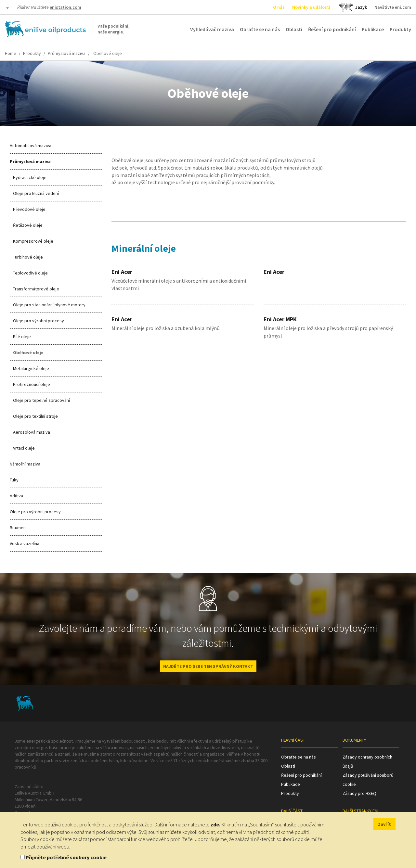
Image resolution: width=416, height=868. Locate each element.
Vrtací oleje (24, 448)
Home (11, 53)
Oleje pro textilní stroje (35, 416)
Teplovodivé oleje (30, 273)
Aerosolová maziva (32, 432)
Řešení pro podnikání (332, 29)
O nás (279, 7)
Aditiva (16, 496)
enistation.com (65, 7)
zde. (215, 824)
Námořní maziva (25, 464)
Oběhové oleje (28, 352)
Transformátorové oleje (36, 289)
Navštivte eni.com (393, 7)
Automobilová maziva (31, 146)
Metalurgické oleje (31, 368)
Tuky (14, 480)
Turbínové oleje (28, 257)
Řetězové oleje (28, 225)
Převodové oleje (29, 209)
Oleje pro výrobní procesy (39, 321)
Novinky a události (311, 7)
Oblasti (294, 29)
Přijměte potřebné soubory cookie (66, 857)
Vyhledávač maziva (212, 29)
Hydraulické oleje (30, 177)
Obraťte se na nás (260, 29)
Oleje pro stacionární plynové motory (49, 305)
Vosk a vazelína (25, 543)
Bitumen (18, 528)
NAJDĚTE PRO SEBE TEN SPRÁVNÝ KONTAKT (208, 666)
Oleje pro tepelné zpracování (41, 400)
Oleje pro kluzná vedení (36, 193)
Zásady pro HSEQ (359, 793)
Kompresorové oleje (33, 241)
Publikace (373, 29)
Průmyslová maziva (67, 53)
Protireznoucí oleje (32, 384)
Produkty (400, 29)
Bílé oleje (22, 337)
